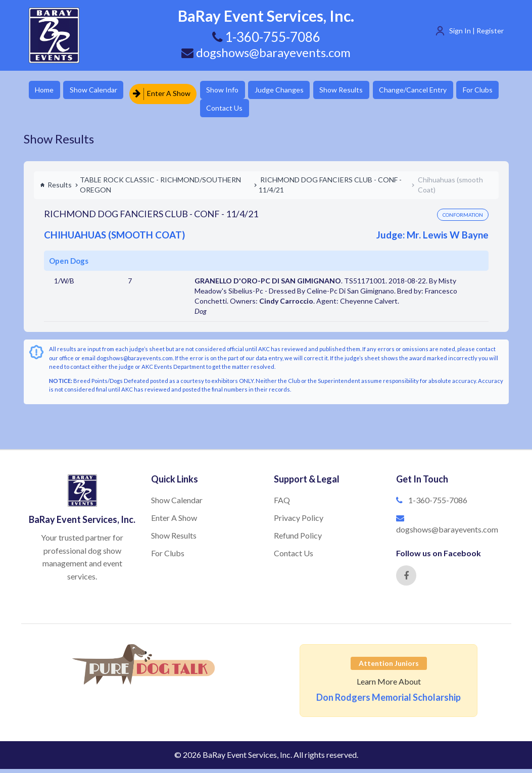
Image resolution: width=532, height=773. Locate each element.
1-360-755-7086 (438, 504)
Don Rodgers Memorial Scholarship (389, 701)
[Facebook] (406, 579)
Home (47, 91)
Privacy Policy (299, 522)
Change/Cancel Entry (446, 91)
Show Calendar (102, 91)
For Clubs (235, 111)
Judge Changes (299, 91)
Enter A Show (172, 91)
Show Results (368, 91)
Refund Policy (298, 539)
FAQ (282, 504)
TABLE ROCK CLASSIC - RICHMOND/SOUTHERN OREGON (160, 189)
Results (56, 189)
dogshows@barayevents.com (266, 52)
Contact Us (291, 111)
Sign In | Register (476, 31)
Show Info (236, 91)
